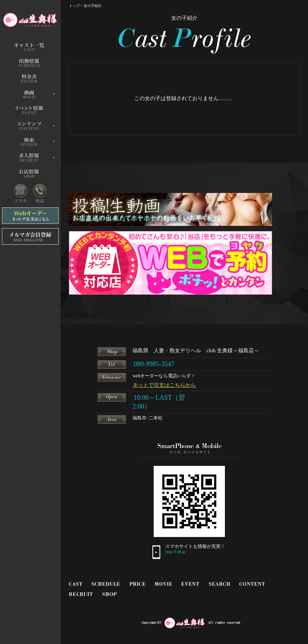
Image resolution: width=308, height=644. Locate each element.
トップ (74, 6)
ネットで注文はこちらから (164, 385)
